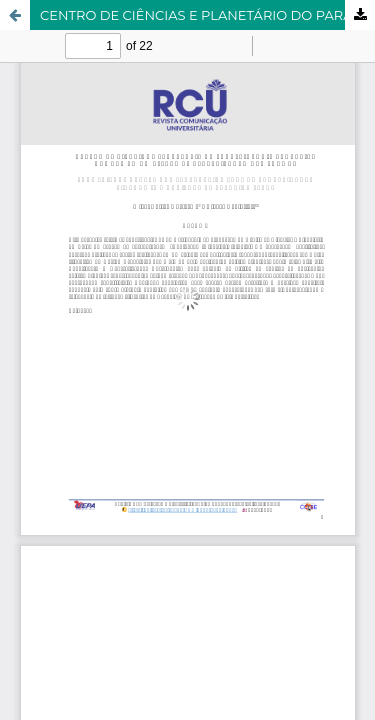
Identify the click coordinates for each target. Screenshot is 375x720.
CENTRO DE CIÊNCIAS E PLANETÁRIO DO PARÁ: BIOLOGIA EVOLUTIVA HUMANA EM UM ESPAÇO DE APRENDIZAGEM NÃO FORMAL (207, 15)
